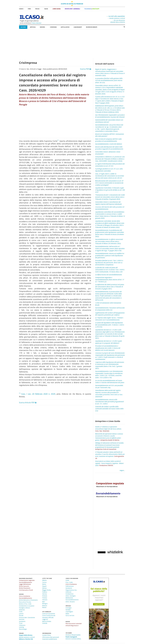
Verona (45, 594)
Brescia (45, 606)
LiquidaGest (78, 27)
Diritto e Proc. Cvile (25, 604)
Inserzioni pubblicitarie (50, 639)
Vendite (68, 610)
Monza (44, 588)
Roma (44, 584)
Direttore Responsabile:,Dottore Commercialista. (73, 637)
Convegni (53, 27)
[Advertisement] (72, 44)
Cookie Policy (47, 635)
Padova (45, 592)
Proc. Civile (69, 582)
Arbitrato (22, 610)
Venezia (45, 600)
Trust (21, 623)
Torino (44, 582)
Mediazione (69, 598)
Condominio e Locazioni (27, 606)
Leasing (22, 627)
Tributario (22, 625)
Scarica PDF (86, 69)
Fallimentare (70, 586)
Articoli (33, 27)
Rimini (44, 607)
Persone (22, 619)
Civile (21, 612)
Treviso (45, 598)
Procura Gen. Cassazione (27, 617)
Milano (45, 580)
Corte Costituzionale (49, 615)
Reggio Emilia (47, 590)
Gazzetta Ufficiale (48, 617)
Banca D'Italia (47, 621)
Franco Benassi (36, 23)
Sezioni (42, 27)
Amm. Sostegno (71, 596)
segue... (122, 470)
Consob (45, 623)
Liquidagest (69, 612)
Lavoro (21, 614)
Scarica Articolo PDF (28, 403)
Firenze (45, 596)
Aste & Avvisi (65, 27)
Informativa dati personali (51, 637)
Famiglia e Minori (25, 608)
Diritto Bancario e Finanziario (28, 600)
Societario (22, 621)
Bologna (45, 604)
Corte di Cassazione (49, 614)
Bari (44, 602)
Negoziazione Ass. (71, 590)
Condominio (69, 594)
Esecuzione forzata (25, 602)
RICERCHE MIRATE (92, 27)
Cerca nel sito (70, 615)
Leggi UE (45, 619)
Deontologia (23, 629)
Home (23, 27)
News (67, 614)
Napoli (44, 586)
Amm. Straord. (70, 602)
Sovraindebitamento (72, 600)
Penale (21, 615)
